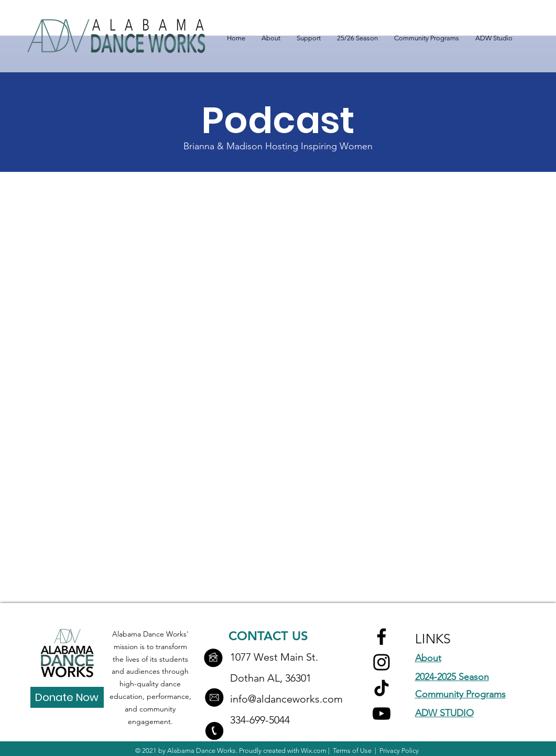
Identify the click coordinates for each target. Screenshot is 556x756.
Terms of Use (352, 750)
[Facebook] (381, 637)
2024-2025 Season (452, 677)
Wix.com (314, 750)
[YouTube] (381, 714)
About (428, 658)
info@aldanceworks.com (286, 699)
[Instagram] (381, 662)
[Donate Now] (67, 697)
